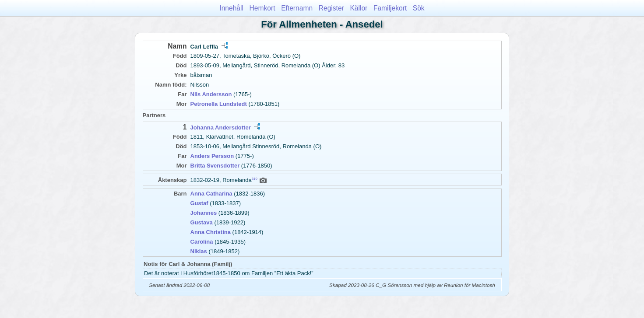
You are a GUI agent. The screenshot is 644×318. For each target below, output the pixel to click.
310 (255, 179)
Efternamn (297, 8)
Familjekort (390, 8)
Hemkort (262, 8)
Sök (419, 8)
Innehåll (231, 8)
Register (331, 8)
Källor (359, 8)
